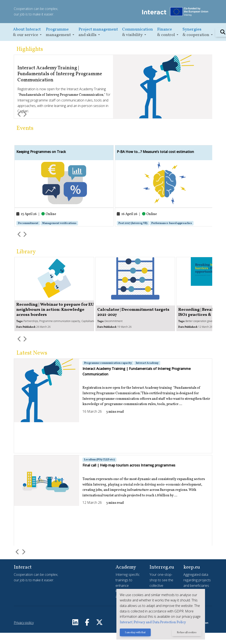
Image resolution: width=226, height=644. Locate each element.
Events (25, 128)
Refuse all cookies (186, 633)
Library (26, 263)
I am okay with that (135, 633)
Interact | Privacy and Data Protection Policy (152, 622)
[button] (27, 32)
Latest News (32, 365)
